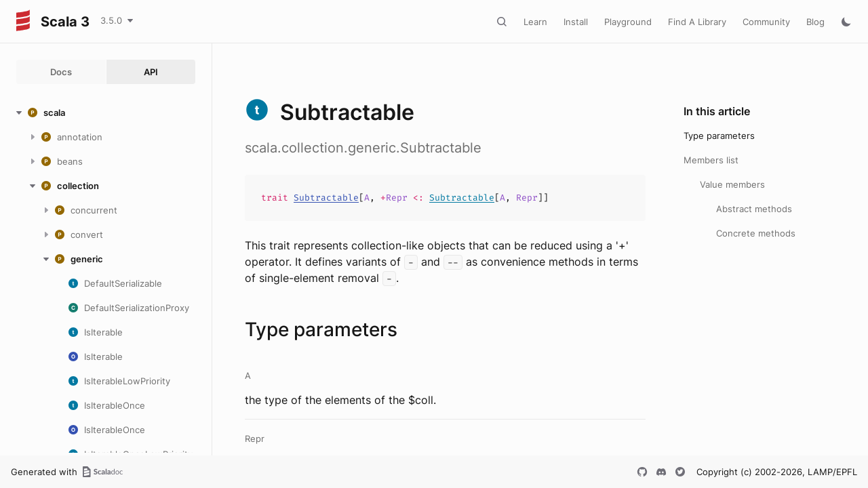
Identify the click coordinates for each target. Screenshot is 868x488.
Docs (61, 72)
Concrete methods (756, 233)
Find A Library (697, 22)
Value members (732, 184)
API (151, 72)
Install (576, 22)
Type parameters (719, 136)
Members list (711, 160)
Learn (535, 22)
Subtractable (326, 198)
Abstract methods (754, 209)
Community (766, 22)
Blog (815, 22)
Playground (628, 22)
